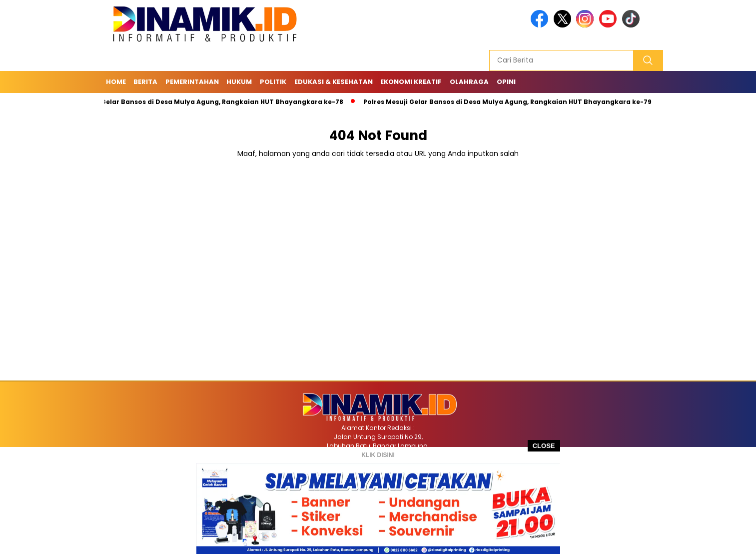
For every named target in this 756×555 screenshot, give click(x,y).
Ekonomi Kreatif (411, 82)
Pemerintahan (192, 82)
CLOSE (544, 446)
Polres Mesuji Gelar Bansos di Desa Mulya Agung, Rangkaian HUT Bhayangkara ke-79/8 (514, 102)
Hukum (239, 82)
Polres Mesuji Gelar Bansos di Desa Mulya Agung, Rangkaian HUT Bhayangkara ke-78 (202, 102)
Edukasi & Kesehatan (334, 82)
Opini (506, 82)
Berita (145, 82)
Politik (273, 82)
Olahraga (469, 82)
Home (116, 82)
